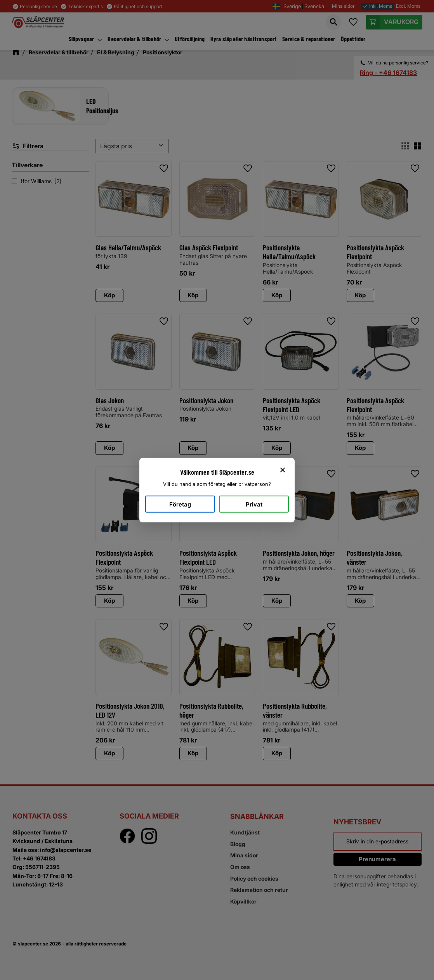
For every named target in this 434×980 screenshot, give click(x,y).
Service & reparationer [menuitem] (309, 39)
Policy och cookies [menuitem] (254, 879)
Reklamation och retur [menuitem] (259, 890)
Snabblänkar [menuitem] (257, 816)
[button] (333, 22)
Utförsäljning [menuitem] (190, 39)
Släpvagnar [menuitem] (82, 39)
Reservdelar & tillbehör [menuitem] (134, 39)
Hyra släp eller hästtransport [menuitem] (244, 39)
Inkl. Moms (377, 6)
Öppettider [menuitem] (353, 39)
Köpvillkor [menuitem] (243, 901)
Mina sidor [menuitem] (244, 855)
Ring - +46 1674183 (388, 73)
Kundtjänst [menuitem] (245, 832)
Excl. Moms (408, 6)
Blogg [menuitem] (238, 844)
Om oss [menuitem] (240, 867)
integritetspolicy (397, 884)
